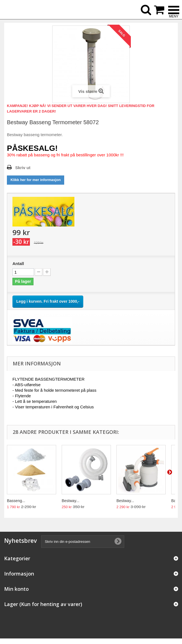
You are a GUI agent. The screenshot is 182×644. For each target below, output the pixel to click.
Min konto (16, 589)
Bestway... (71, 501)
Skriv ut (23, 168)
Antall (18, 264)
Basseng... (16, 501)
